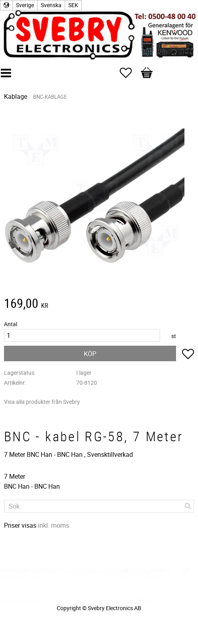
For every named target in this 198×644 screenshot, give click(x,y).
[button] (130, 73)
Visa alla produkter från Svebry (42, 402)
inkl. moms (53, 525)
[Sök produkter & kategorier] (99, 506)
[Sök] (188, 506)
